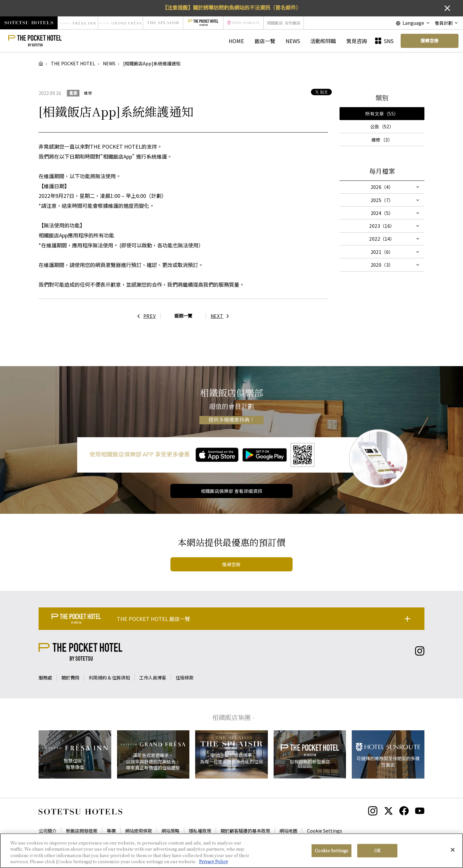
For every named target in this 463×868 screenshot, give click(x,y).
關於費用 (70, 678)
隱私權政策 (200, 831)
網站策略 (170, 831)
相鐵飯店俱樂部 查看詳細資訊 (232, 491)
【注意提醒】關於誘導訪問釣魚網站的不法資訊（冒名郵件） (232, 7)
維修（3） (382, 140)
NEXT (222, 316)
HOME (236, 41)
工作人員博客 (153, 678)
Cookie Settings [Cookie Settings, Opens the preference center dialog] (331, 851)
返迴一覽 (183, 316)
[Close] (453, 850)
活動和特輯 (323, 41)
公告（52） (382, 126)
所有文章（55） (382, 114)
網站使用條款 (139, 831)
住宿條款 (185, 678)
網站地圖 (288, 831)
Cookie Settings (325, 831)
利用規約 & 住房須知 (109, 678)
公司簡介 (48, 831)
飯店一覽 (265, 41)
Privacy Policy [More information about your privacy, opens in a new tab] (213, 862)
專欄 (111, 831)
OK (377, 851)
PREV (145, 316)
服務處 (45, 678)
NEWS (293, 41)
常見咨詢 (357, 41)
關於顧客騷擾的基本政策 (245, 831)
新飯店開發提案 (82, 831)
